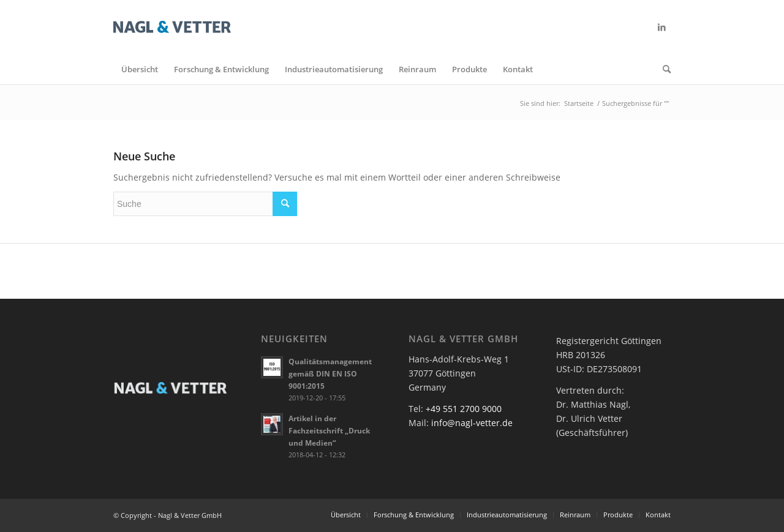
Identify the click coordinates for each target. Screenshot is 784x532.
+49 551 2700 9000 (464, 409)
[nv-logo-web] (172, 27)
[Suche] (663, 69)
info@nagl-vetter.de (472, 423)
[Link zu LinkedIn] (661, 27)
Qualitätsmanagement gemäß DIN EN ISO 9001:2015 (330, 373)
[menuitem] (140, 69)
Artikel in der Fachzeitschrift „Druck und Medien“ (329, 430)
